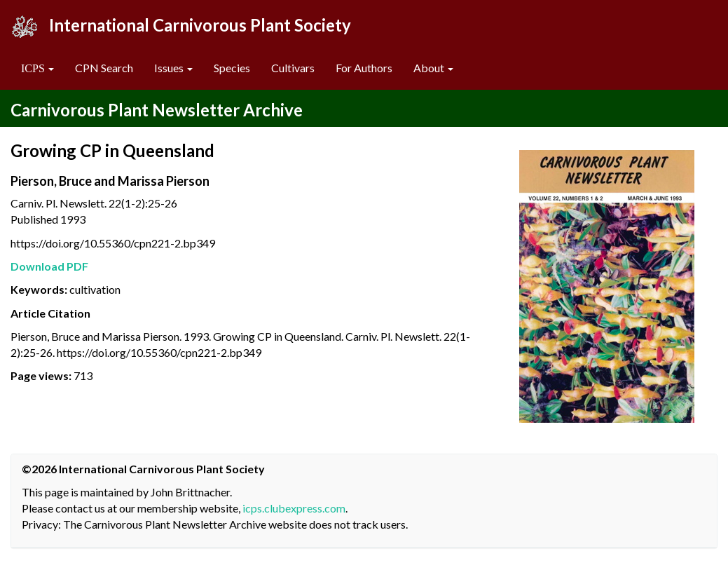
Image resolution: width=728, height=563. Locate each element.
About (433, 68)
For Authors (364, 68)
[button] (37, 68)
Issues (173, 68)
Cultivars (293, 68)
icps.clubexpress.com (294, 508)
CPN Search (104, 68)
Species (232, 68)
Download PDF (49, 266)
